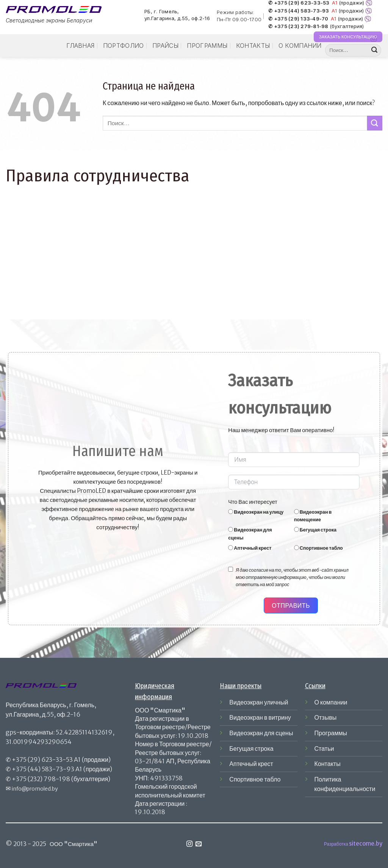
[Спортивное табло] (296, 548)
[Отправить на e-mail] (199, 844)
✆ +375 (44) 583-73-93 (299, 11)
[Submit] (374, 50)
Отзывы (326, 717)
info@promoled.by (35, 789)
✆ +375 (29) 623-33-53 (299, 3)
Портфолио (124, 46)
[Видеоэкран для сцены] (231, 529)
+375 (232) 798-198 (41, 779)
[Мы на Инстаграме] (189, 844)
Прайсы (165, 46)
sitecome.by (366, 844)
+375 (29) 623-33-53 (42, 759)
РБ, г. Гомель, (162, 12)
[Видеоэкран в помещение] (296, 512)
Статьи (324, 748)
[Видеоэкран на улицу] (231, 512)
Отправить (291, 605)
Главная (80, 46)
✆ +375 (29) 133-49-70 (298, 19)
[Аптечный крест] (231, 548)
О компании (300, 46)
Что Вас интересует (253, 502)
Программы (207, 46)
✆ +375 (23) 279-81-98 (298, 27)
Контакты (253, 46)
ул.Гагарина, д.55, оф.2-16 (177, 19)
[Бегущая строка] (296, 529)
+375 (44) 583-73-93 (43, 769)
